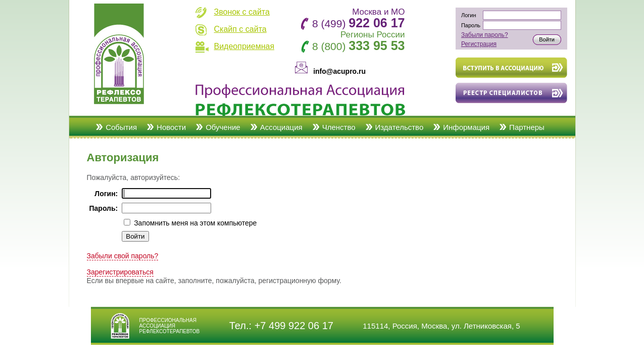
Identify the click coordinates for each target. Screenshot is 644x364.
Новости (171, 127)
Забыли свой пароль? (123, 256)
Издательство (400, 127)
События (121, 127)
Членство (339, 127)
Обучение (223, 127)
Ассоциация (281, 127)
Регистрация (479, 44)
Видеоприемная (244, 46)
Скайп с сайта (240, 29)
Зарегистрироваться (120, 272)
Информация (466, 127)
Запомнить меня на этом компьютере (194, 223)
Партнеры (527, 127)
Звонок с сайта (242, 12)
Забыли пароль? (485, 35)
